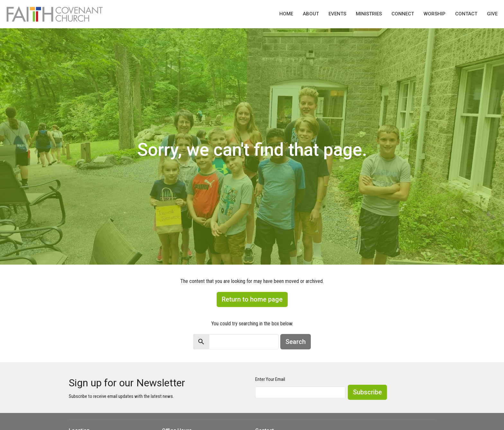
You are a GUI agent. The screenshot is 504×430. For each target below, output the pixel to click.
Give (492, 14)
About (311, 14)
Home (286, 14)
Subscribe (367, 392)
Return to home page (252, 299)
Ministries (369, 14)
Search (296, 342)
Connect (403, 14)
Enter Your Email (270, 379)
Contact (466, 14)
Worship (435, 14)
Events (337, 14)
